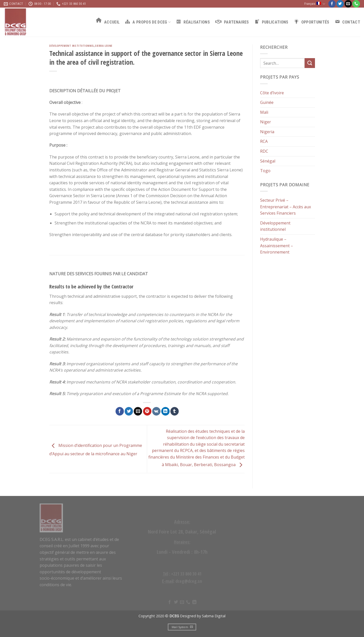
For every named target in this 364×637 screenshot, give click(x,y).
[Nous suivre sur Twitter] (340, 4)
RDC (264, 151)
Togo (265, 171)
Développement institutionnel (72, 46)
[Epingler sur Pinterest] (147, 411)
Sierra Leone (104, 46)
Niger (266, 122)
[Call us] (356, 4)
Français (315, 4)
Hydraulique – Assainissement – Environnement (277, 246)
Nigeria (267, 132)
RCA (264, 142)
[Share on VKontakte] (156, 411)
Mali (264, 112)
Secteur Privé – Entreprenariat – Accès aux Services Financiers (286, 207)
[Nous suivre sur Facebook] (332, 4)
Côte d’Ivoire (272, 93)
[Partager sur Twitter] (129, 411)
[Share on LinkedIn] (165, 411)
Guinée (267, 103)
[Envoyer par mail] (138, 411)
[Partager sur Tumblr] (175, 411)
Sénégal (268, 161)
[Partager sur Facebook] (120, 411)
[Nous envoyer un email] (348, 4)
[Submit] (310, 63)
